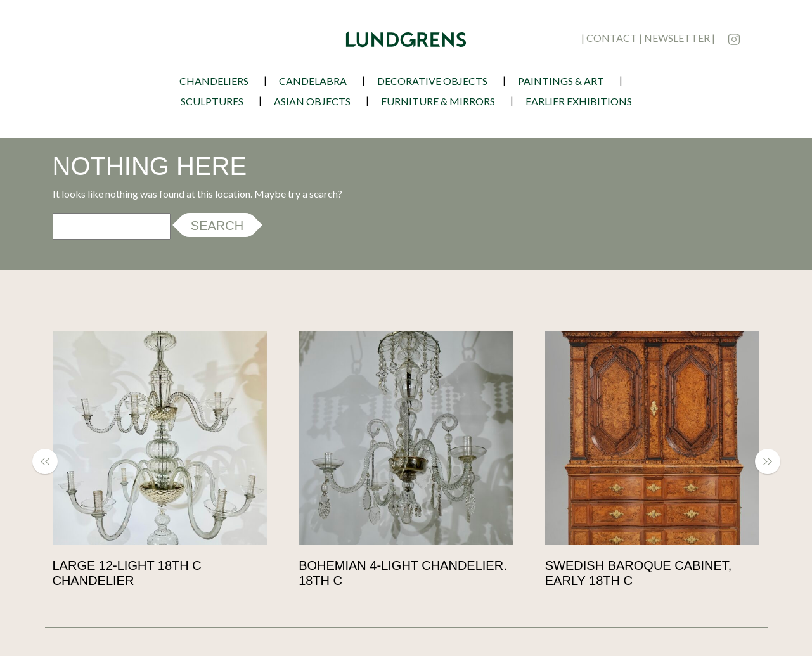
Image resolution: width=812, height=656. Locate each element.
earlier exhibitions (579, 101)
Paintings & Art (561, 81)
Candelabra (313, 81)
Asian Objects (312, 101)
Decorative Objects (432, 81)
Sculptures (212, 101)
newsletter (677, 38)
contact (612, 38)
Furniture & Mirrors (438, 101)
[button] (51, 461)
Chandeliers (214, 81)
